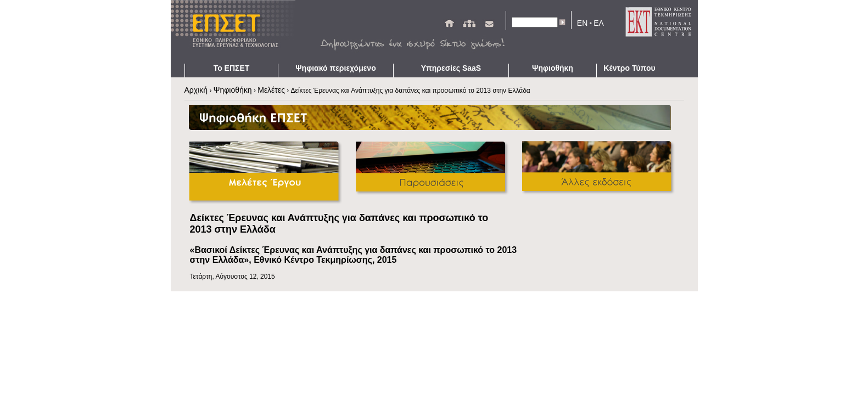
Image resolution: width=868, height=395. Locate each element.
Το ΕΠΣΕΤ (232, 68)
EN (582, 23)
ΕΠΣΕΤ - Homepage (237, 32)
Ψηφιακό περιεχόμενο (335, 68)
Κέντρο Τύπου (629, 68)
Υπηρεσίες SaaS (451, 68)
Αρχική (196, 90)
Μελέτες (271, 90)
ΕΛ (599, 23)
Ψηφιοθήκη (553, 68)
